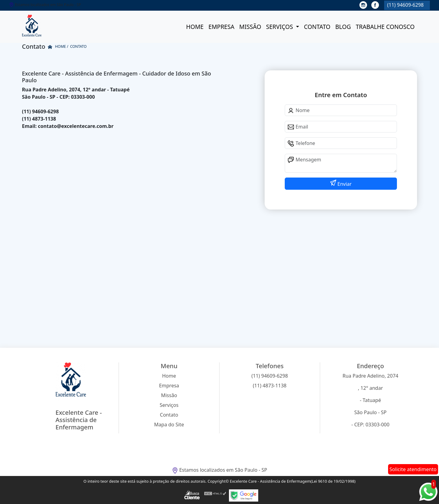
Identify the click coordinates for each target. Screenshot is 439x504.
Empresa (221, 27)
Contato (317, 27)
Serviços (280, 27)
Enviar (344, 184)
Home (195, 27)
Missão (250, 27)
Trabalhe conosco (385, 27)
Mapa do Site (169, 425)
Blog (343, 27)
